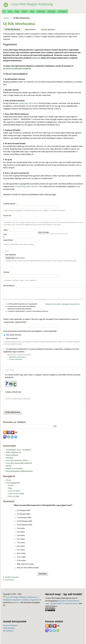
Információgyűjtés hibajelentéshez (19, 471)
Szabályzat (26, 600)
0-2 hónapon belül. (24, 510)
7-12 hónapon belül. (24, 517)
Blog (32, 12)
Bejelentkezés (30, 29)
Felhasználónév (10, 204)
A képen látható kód (14, 392)
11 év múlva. (21, 557)
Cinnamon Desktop (11, 625)
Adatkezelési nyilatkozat (12, 600)
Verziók (9, 466)
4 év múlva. (21, 532)
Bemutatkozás (9, 285)
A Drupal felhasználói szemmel (27, 186)
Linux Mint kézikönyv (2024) (17, 460)
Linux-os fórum (14, 491)
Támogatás (62, 12)
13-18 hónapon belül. (25, 521)
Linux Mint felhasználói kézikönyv (19, 463)
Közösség (51, 12)
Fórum (25, 12)
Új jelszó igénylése (48, 29)
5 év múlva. (21, 535)
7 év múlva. (21, 543)
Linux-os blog (14, 496)
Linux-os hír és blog (16, 494)
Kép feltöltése (11, 255)
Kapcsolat (35, 600)
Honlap (6, 272)
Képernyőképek (12, 455)
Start (10, 12)
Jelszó (6, 230)
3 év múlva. (21, 528)
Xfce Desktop (9, 631)
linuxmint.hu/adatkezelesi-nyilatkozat (17, 69)
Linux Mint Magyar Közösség (34, 4)
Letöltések (41, 12)
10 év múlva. (21, 553)
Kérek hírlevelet (12, 338)
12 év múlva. (21, 560)
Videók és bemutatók (14, 469)
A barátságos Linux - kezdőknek (18, 450)
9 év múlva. (21, 550)
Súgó (17, 12)
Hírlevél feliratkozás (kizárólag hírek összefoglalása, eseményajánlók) (31, 331)
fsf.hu (17, 602)
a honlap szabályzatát (16, 359)
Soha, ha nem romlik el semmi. (28, 568)
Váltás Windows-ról (13, 452)
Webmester (33, 597)
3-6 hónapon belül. (24, 514)
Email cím (8, 216)
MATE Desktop (9, 628)
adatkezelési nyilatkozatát (17, 357)
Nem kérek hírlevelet (14, 335)
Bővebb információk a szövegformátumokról (62, 304)
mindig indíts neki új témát (28, 103)
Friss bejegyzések (13, 483)
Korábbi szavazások (12, 577)
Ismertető (9, 458)
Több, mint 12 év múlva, (25, 564)
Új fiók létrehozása (13, 29)
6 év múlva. (21, 539)
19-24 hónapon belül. (25, 525)
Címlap (6, 18)
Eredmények (9, 580)
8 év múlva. (21, 546)
